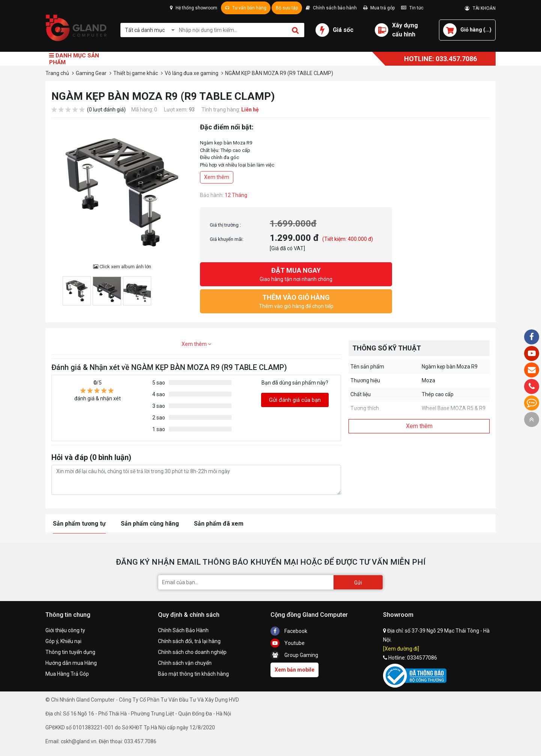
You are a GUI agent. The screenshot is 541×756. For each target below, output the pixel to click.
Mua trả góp (379, 8)
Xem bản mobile (295, 670)
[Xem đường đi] (401, 649)
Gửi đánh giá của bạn (295, 400)
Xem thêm (217, 177)
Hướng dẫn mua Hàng (71, 663)
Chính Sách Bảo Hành (183, 630)
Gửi (358, 583)
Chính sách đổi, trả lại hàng (189, 641)
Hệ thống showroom (194, 8)
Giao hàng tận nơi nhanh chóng (296, 274)
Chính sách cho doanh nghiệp (192, 652)
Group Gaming (294, 655)
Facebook (289, 631)
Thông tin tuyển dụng (70, 652)
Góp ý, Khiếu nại (63, 641)
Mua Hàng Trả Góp (67, 674)
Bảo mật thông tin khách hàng (193, 674)
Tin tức (412, 8)
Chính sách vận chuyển (185, 663)
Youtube (288, 643)
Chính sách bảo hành (331, 8)
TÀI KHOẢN (480, 8)
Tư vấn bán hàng (246, 8)
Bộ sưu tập (287, 8)
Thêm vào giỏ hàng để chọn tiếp (296, 301)
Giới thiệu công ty (65, 630)
